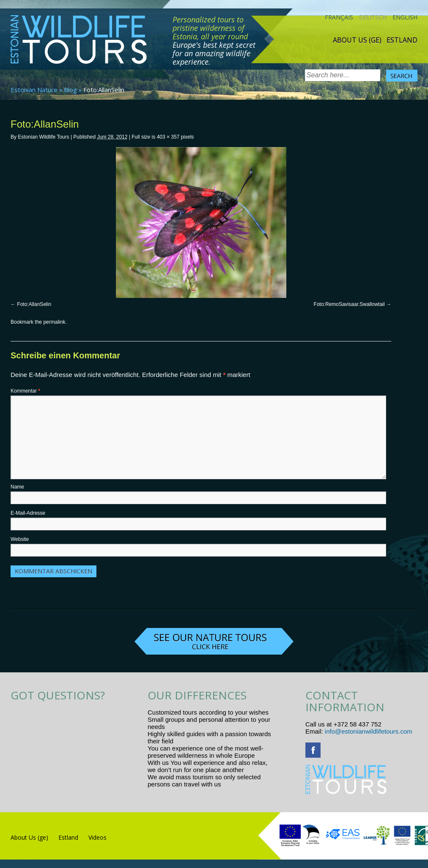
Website (20, 539)
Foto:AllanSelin (34, 304)
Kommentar (25, 391)
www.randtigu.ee (246, 784)
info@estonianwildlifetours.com (369, 731)
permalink (54, 322)
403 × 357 (168, 137)
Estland (402, 40)
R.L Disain (29, 863)
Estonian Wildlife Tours (43, 137)
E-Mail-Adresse (28, 513)
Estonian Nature (34, 90)
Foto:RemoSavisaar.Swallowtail (349, 304)
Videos (97, 837)
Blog (70, 90)
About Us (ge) (357, 40)
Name (17, 487)
